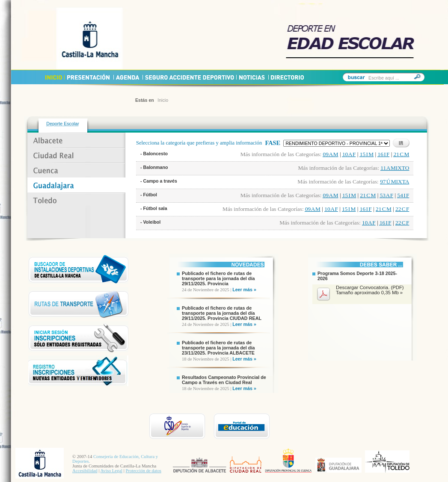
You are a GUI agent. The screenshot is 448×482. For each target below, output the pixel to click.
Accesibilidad (85, 471)
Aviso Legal (111, 471)
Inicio (163, 100)
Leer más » (244, 290)
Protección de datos (144, 471)
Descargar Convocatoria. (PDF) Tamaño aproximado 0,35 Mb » (370, 290)
